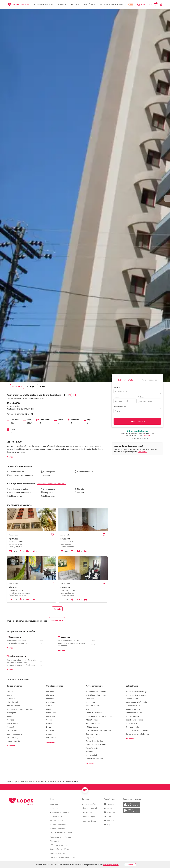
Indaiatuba (51, 716)
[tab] (125, 380)
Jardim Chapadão (14, 730)
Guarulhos (50, 702)
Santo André (51, 713)
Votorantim (51, 737)
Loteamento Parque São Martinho (20, 709)
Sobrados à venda (133, 709)
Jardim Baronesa (13, 706)
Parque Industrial (13, 741)
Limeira (49, 723)
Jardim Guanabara (14, 734)
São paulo (50, 695)
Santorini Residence (94, 713)
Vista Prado (91, 702)
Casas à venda (132, 699)
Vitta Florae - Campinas (96, 695)
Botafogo (10, 720)
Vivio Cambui (91, 755)
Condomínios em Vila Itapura (137, 734)
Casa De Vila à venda (134, 720)
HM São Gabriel (92, 727)
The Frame (90, 751)
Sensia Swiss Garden (94, 741)
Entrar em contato (137, 421)
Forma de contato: (120, 407)
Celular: (141, 397)
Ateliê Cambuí (92, 720)
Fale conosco (143, 452)
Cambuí (10, 691)
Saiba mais (146, 435)
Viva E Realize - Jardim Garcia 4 (99, 716)
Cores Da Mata (92, 748)
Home (9, 781)
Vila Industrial (12, 702)
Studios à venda (132, 727)
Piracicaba (51, 709)
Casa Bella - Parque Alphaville (98, 730)
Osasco (49, 720)
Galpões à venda (133, 716)
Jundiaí (49, 706)
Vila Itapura (11, 713)
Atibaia (49, 734)
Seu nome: (117, 387)
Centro (9, 695)
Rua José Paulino (56, 781)
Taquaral (10, 727)
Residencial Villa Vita (95, 759)
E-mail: (116, 397)
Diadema (50, 730)
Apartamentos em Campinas (25, 781)
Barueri (49, 727)
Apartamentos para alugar (137, 691)
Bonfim (9, 716)
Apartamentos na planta (136, 695)
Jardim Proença (13, 737)
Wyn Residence (92, 699)
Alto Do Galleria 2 (93, 706)
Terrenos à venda (133, 706)
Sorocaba (50, 699)
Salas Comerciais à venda (136, 702)
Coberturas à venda (134, 713)
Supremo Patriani (93, 734)
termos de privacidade (111, 865)
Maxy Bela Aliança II (94, 723)
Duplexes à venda (133, 723)
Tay (87, 709)
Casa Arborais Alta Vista (96, 744)
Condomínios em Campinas (137, 730)
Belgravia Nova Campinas (97, 691)
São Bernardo (12, 723)
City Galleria (91, 737)
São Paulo (50, 691)
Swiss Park (11, 699)
